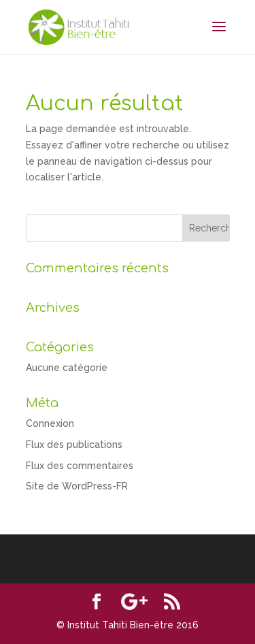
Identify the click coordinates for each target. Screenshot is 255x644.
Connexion (50, 423)
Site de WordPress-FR (77, 486)
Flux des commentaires (80, 466)
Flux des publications (74, 445)
